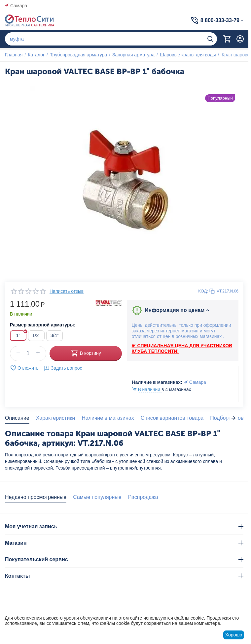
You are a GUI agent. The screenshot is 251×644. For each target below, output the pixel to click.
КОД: (203, 291)
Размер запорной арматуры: (43, 325)
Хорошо (234, 635)
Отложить (24, 368)
